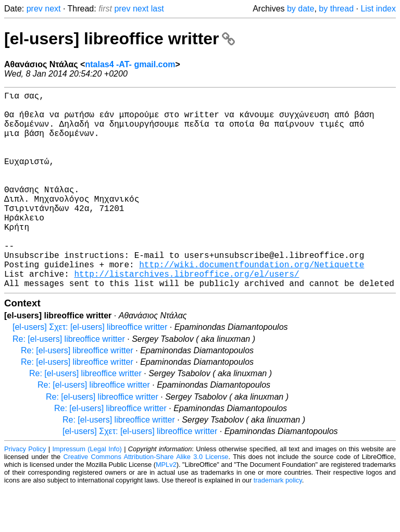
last (158, 9)
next (53, 9)
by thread (336, 9)
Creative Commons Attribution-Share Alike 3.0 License (146, 500)
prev (35, 9)
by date (301, 9)
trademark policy (278, 524)
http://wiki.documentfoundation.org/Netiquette (252, 304)
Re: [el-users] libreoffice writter (69, 383)
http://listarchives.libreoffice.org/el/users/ (186, 315)
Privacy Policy (25, 493)
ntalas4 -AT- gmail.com (130, 64)
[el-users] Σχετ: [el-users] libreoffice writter (90, 371)
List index (378, 9)
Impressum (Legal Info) (87, 493)
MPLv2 (166, 508)
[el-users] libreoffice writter (120, 39)
